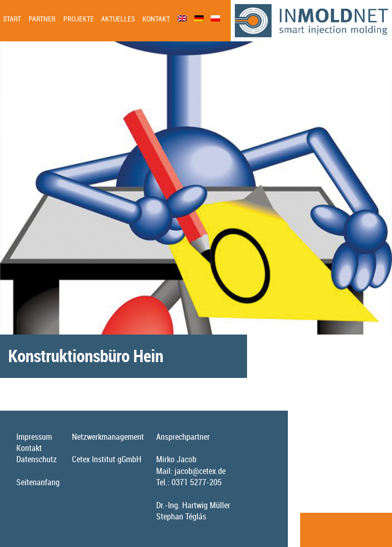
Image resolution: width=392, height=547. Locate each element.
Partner (42, 19)
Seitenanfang (38, 482)
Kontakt (156, 19)
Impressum (34, 437)
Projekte (79, 19)
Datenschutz (36, 459)
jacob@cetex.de (200, 471)
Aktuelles (118, 19)
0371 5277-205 (197, 482)
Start (12, 19)
